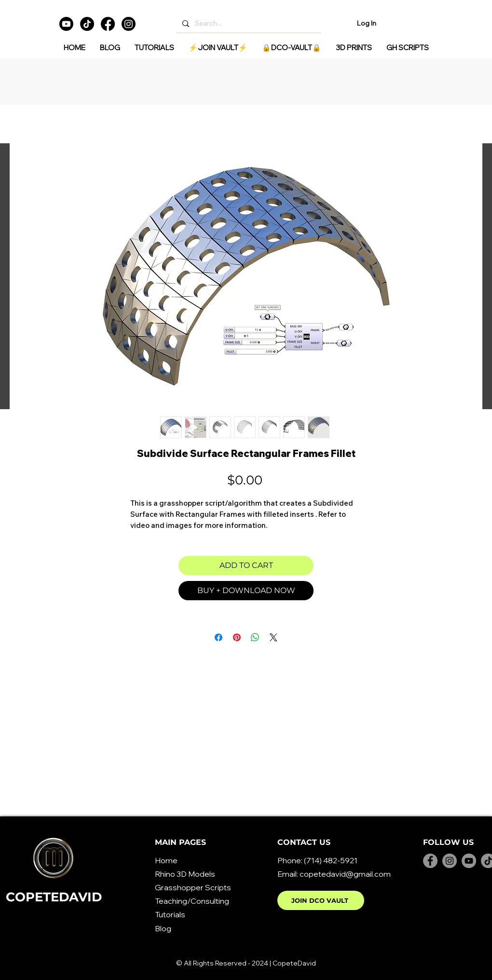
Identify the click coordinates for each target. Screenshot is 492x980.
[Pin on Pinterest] (237, 637)
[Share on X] (273, 637)
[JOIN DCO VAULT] (321, 900)
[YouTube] (469, 861)
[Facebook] (108, 24)
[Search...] (248, 23)
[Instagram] (129, 24)
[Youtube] (66, 24)
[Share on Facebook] (219, 637)
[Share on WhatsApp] (255, 637)
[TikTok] (87, 24)
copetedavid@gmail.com (345, 874)
